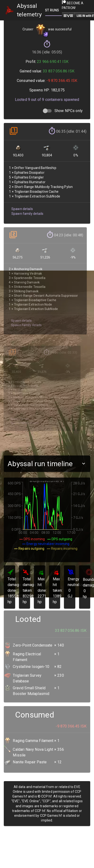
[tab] (54, 10)
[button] (47, 464)
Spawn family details (27, 212)
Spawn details (22, 207)
